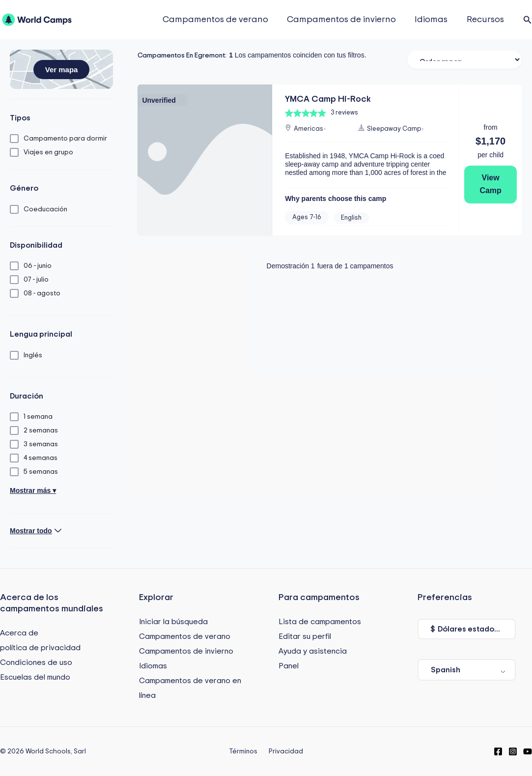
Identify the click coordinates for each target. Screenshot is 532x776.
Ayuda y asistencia (313, 651)
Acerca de (19, 633)
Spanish (446, 670)
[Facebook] (498, 751)
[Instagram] (513, 751)
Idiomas (433, 20)
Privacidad (283, 751)
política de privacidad (40, 648)
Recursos (486, 20)
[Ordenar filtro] (464, 59)
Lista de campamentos (320, 622)
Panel (289, 666)
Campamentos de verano (219, 20)
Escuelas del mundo (35, 677)
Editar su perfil (305, 636)
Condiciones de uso (36, 662)
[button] (528, 20)
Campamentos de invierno (344, 20)
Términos (245, 751)
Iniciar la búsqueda (173, 622)
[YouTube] (528, 751)
